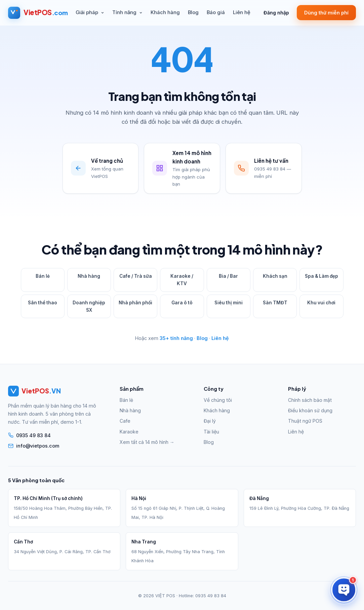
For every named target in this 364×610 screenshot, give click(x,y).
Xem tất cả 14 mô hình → (147, 442)
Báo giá (216, 12)
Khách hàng (165, 12)
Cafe (125, 421)
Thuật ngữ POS (305, 421)
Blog (193, 12)
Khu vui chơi (321, 303)
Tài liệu (211, 432)
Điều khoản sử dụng (310, 410)
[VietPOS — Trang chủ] (38, 13)
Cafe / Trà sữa (136, 276)
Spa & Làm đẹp (321, 276)
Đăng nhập (276, 13)
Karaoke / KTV (182, 280)
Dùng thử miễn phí (326, 13)
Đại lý (210, 421)
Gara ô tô (182, 303)
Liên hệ (242, 12)
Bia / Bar (228, 276)
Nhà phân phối (135, 303)
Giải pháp (90, 12)
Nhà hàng (89, 276)
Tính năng (127, 12)
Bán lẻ (43, 276)
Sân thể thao (43, 303)
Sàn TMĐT (275, 303)
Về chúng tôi (218, 400)
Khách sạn (275, 276)
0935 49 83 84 (211, 596)
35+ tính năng (176, 338)
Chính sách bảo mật (310, 400)
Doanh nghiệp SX (89, 306)
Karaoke (129, 432)
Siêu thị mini (229, 303)
